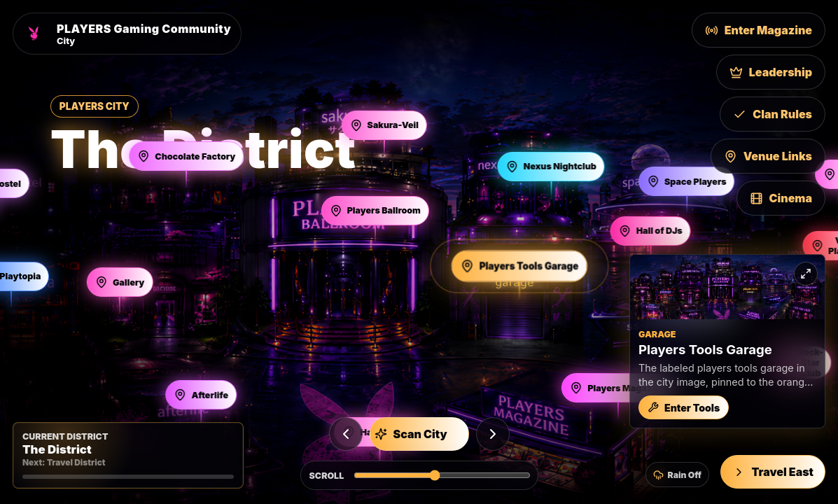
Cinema (781, 198)
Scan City (411, 434)
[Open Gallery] (120, 282)
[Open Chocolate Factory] (186, 156)
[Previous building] (346, 434)
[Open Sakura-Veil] (384, 125)
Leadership (771, 72)
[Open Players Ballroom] (375, 211)
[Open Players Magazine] (617, 388)
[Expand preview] (806, 274)
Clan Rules (773, 114)
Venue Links (768, 156)
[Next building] (493, 434)
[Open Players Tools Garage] (520, 266)
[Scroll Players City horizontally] (442, 475)
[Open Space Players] (687, 181)
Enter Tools (684, 408)
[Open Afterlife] (201, 395)
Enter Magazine (759, 30)
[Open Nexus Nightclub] (551, 167)
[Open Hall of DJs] (651, 231)
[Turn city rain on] (677, 475)
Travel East (773, 472)
